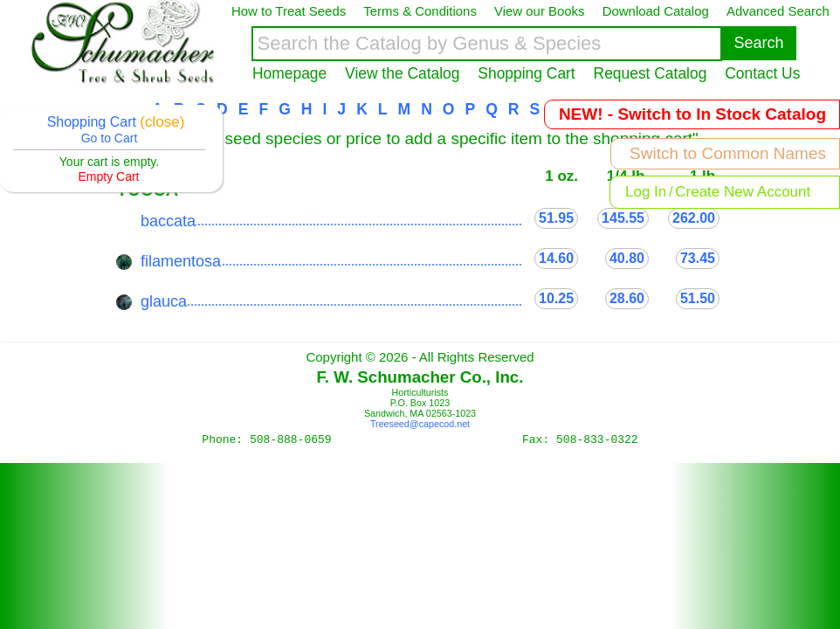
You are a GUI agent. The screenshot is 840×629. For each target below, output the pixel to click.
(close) (162, 122)
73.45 (698, 258)
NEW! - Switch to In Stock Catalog (692, 114)
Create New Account (743, 192)
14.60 (556, 258)
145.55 (623, 218)
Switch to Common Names (728, 153)
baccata (168, 221)
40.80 (627, 258)
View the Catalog (402, 73)
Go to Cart (110, 138)
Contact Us (762, 73)
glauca (164, 301)
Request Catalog (651, 73)
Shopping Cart (526, 73)
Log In (646, 192)
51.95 (556, 218)
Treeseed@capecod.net (420, 424)
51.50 (698, 298)
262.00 (694, 218)
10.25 (556, 298)
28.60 (627, 298)
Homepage (289, 73)
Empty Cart (108, 176)
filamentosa (181, 261)
